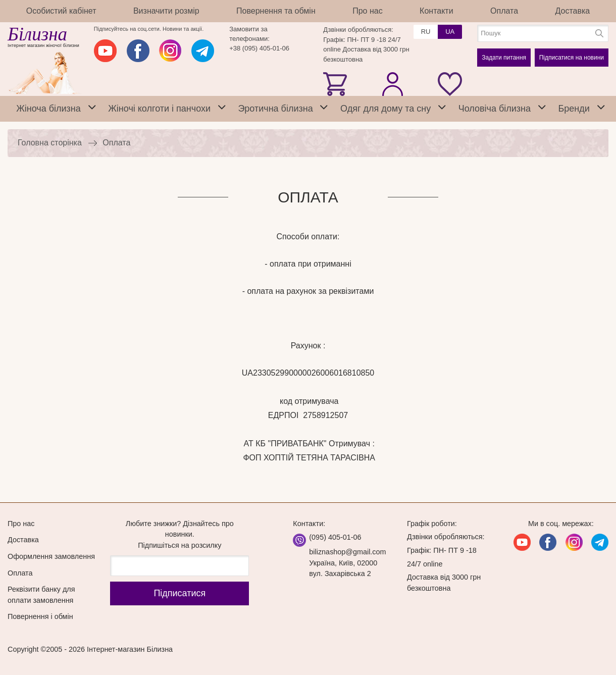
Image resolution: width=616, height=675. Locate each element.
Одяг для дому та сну (386, 109)
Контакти (437, 11)
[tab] (92, 109)
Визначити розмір (166, 11)
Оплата (504, 11)
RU (426, 32)
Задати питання (504, 58)
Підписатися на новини (572, 58)
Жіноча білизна (48, 109)
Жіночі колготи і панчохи (159, 109)
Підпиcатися (179, 593)
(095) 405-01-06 (335, 537)
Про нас (367, 11)
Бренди (574, 109)
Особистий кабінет (61, 11)
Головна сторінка (50, 143)
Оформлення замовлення (51, 556)
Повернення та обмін (276, 11)
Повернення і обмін (40, 616)
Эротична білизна (275, 109)
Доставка (573, 11)
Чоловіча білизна (495, 109)
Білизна (37, 34)
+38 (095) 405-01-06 (259, 48)
